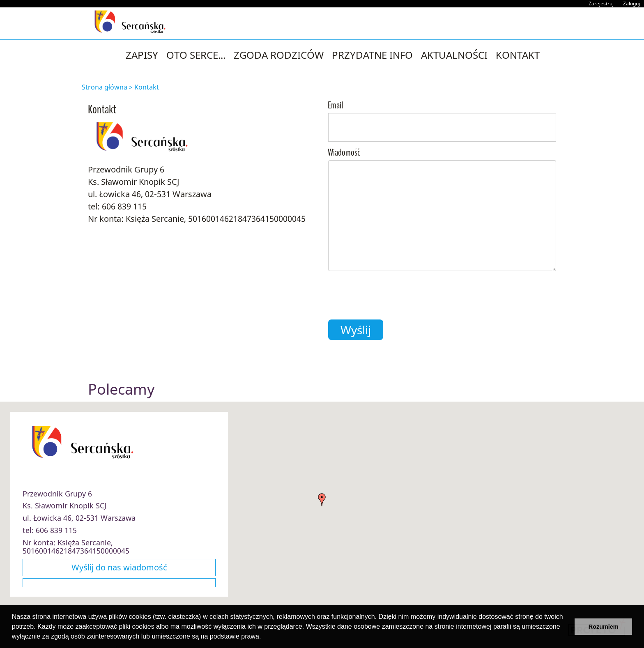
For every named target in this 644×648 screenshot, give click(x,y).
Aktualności (454, 55)
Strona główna (105, 87)
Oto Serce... (196, 55)
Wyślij (356, 330)
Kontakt (518, 55)
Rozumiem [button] (604, 627)
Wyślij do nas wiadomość (119, 567)
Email (335, 106)
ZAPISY (142, 55)
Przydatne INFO (372, 55)
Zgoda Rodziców (279, 55)
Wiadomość (344, 153)
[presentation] (391, 293)
